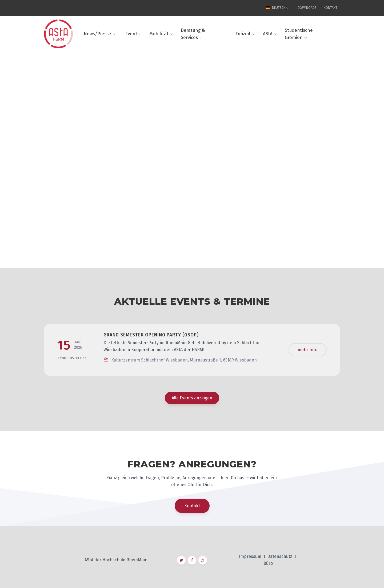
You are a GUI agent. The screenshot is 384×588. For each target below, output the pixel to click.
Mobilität (159, 34)
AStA (268, 34)
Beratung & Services (193, 34)
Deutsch (276, 8)
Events (132, 34)
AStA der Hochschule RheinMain (116, 560)
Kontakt (331, 8)
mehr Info (307, 350)
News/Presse (97, 34)
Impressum (251, 556)
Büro (268, 563)
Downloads (307, 8)
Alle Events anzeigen (192, 398)
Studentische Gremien (299, 34)
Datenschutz (280, 556)
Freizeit (243, 34)
